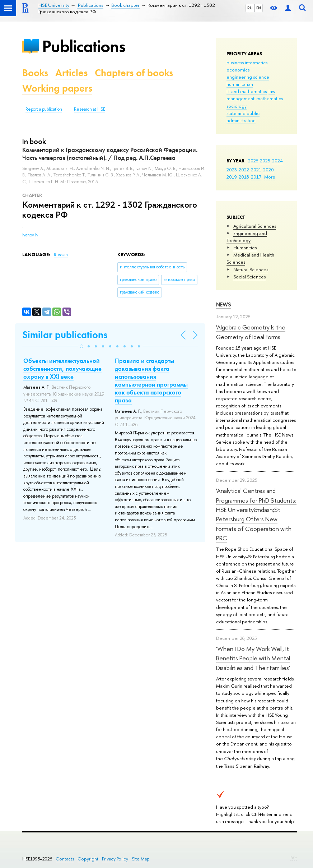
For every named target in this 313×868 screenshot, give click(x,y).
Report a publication (44, 109)
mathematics (270, 98)
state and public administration (243, 117)
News (224, 304)
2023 (232, 170)
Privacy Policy (115, 859)
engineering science (248, 77)
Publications (84, 46)
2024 (277, 161)
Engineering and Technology (247, 237)
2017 (256, 177)
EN (259, 8)
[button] (81, 346)
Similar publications (65, 335)
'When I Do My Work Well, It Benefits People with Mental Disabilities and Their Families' (253, 658)
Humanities (245, 248)
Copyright (88, 859)
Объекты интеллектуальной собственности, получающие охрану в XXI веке (62, 369)
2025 (265, 161)
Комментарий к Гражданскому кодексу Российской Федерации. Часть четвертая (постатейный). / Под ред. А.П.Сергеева (110, 154)
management (240, 98)
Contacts (65, 859)
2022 (244, 170)
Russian (61, 255)
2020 (268, 170)
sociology (237, 106)
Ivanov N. (31, 235)
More (270, 177)
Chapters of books (134, 73)
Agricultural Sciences (255, 226)
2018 (244, 177)
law (272, 91)
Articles (71, 73)
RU (250, 8)
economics (238, 70)
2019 (232, 177)
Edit (294, 858)
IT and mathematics (247, 91)
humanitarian (240, 84)
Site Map (141, 859)
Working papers (57, 88)
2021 (256, 170)
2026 (253, 161)
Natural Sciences (251, 269)
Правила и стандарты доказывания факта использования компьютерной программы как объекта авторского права (151, 380)
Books (35, 73)
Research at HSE (90, 109)
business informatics (247, 63)
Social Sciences (249, 277)
